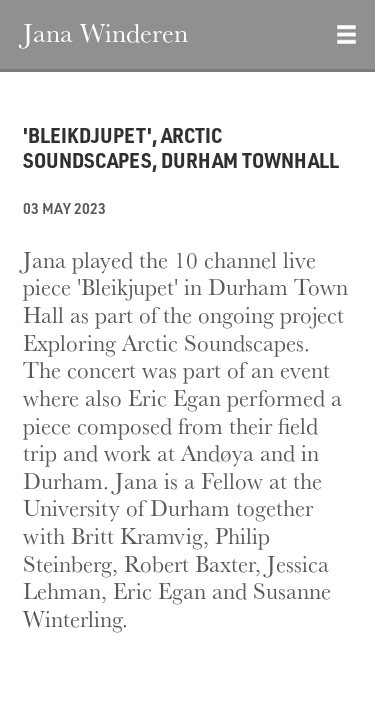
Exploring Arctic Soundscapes (163, 342)
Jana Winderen (105, 32)
